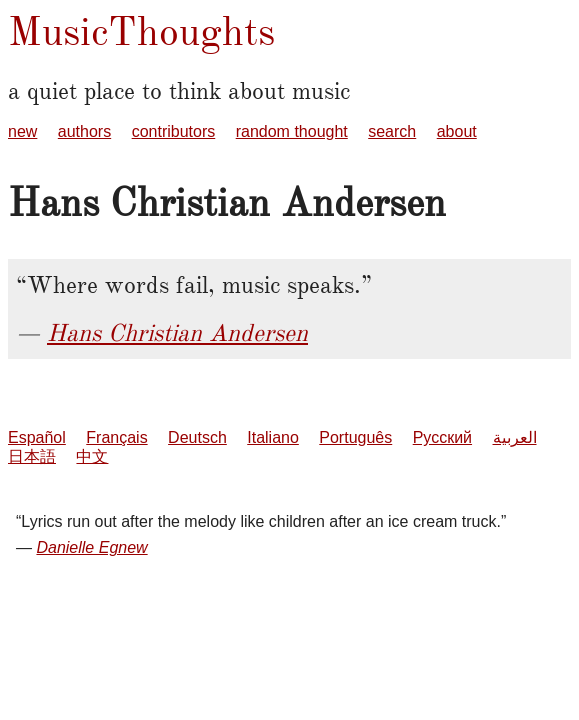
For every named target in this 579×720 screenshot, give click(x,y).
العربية (515, 437)
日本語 (32, 456)
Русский (442, 437)
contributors (174, 131)
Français (116, 437)
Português (355, 437)
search (392, 131)
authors (84, 131)
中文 (92, 456)
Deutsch (197, 437)
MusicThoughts (141, 31)
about (457, 131)
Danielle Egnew (91, 547)
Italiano (273, 437)
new (22, 131)
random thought (292, 131)
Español (37, 437)
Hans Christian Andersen (177, 333)
